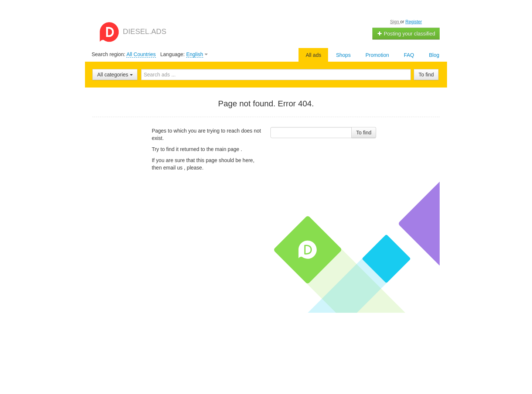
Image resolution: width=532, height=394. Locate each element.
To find (426, 75)
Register (414, 22)
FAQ (409, 55)
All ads (313, 55)
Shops (343, 55)
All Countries (141, 54)
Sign (395, 22)
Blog (434, 55)
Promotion (377, 55)
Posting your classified (406, 34)
